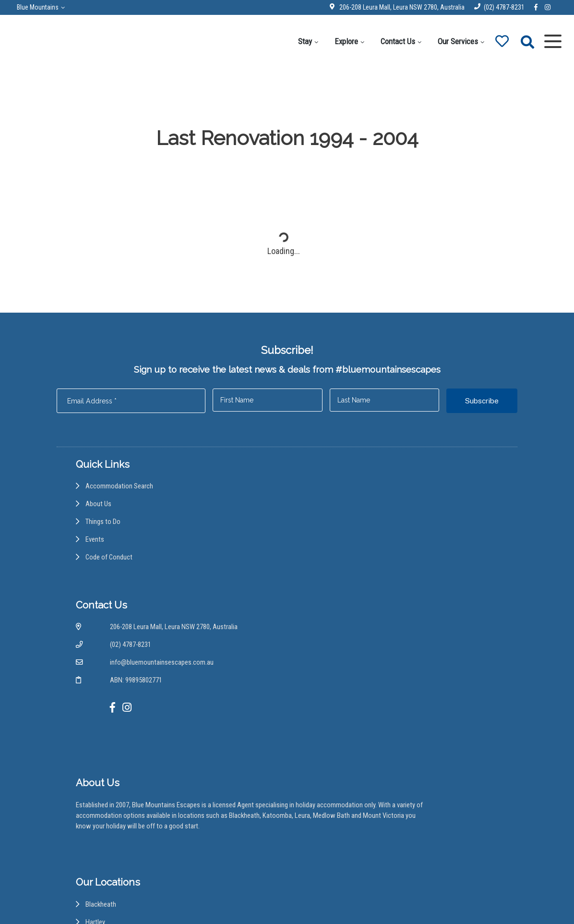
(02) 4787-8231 (496, 7)
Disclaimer (253, 902)
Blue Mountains (45, 7)
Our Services (449, 41)
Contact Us (389, 41)
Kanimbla (322, 735)
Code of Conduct (111, 579)
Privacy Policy (296, 902)
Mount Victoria (330, 808)
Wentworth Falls (332, 827)
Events (95, 560)
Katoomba (323, 753)
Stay (296, 41)
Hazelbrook (326, 716)
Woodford (323, 846)
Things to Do (104, 541)
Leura (317, 772)
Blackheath (325, 679)
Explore (338, 41)
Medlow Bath (328, 790)
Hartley (319, 698)
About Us (99, 523)
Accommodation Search (121, 505)
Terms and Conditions (355, 902)
